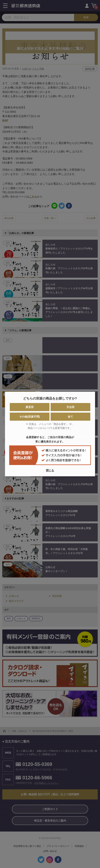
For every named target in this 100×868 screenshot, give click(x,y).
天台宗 (70, 407)
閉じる (50, 470)
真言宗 (30, 407)
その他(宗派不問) (29, 417)
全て (70, 417)
